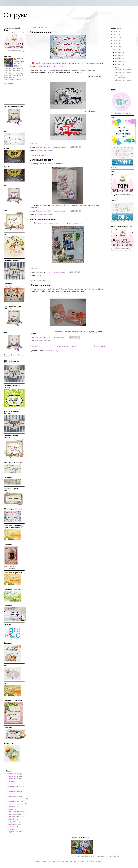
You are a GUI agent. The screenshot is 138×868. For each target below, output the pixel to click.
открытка (11, 807)
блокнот (11, 784)
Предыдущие (100, 346)
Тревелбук (12, 819)
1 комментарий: (59, 272)
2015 (116, 41)
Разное (10, 809)
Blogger (99, 861)
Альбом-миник (13, 779)
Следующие (35, 346)
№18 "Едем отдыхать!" (59, 205)
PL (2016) (12, 827)
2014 (116, 44)
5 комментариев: (60, 147)
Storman (81, 861)
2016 (116, 38)
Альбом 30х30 (13, 776)
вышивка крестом (14, 786)
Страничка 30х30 (14, 817)
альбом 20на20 (13, 774)
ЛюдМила (20, 59)
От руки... (18, 15)
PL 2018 (11, 829)
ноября (118, 55)
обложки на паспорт (45, 150)
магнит (39, 275)
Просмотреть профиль (12, 80)
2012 (116, 50)
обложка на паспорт (41, 285)
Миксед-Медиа (13, 797)
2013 (116, 47)
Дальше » (33, 143)
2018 (116, 32)
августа (119, 64)
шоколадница (12, 824)
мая (117, 84)
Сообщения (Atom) (51, 351)
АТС (9, 781)
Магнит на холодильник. (43, 219)
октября (119, 58)
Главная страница (67, 346)
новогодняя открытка (16, 799)
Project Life (13, 832)
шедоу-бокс (12, 822)
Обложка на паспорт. (41, 32)
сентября (119, 61)
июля (118, 67)
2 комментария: (59, 338)
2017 (116, 35)
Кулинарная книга (15, 792)
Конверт (11, 789)
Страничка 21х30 (14, 814)
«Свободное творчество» (51, 66)
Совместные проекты (16, 812)
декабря (119, 52)
